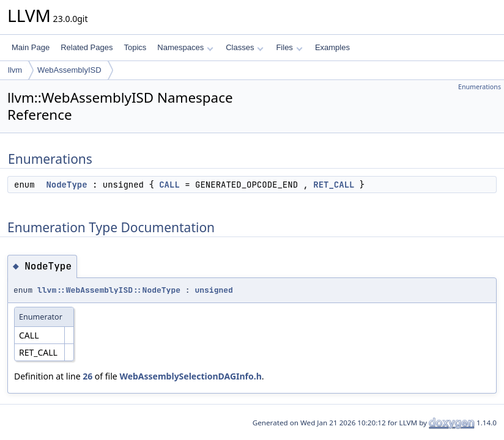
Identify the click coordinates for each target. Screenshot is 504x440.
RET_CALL (334, 185)
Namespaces (185, 47)
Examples (332, 47)
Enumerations (480, 87)
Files (289, 47)
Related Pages (87, 47)
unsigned (213, 290)
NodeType (66, 185)
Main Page (31, 47)
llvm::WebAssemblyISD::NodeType (109, 290)
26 (87, 376)
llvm (15, 70)
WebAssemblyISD (69, 70)
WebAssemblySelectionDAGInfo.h (190, 376)
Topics (135, 47)
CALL (169, 185)
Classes (245, 47)
